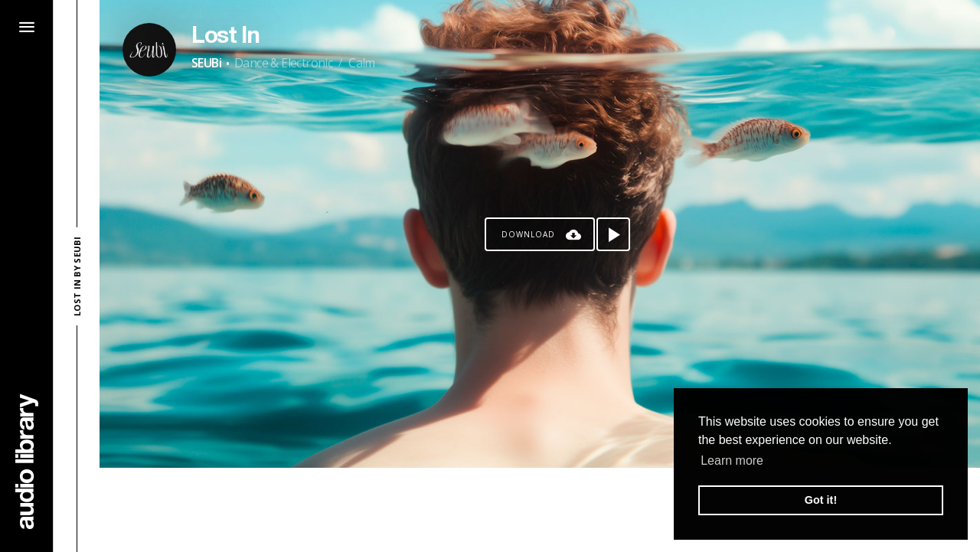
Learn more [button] (732, 461)
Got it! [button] (821, 500)
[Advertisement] (540, 510)
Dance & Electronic (283, 63)
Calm (362, 63)
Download (528, 234)
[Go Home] (27, 461)
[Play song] (613, 234)
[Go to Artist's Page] (149, 50)
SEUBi (206, 63)
